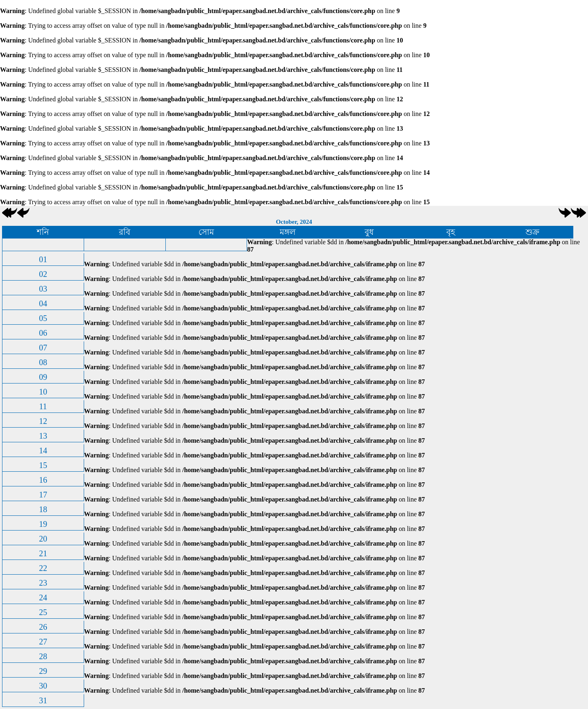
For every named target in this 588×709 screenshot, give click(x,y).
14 (43, 450)
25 (43, 612)
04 (43, 303)
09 (43, 377)
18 (43, 509)
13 (43, 436)
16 (43, 480)
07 (43, 348)
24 (43, 598)
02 (43, 274)
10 (43, 392)
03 (43, 289)
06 (43, 333)
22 (43, 568)
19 (43, 524)
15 (43, 465)
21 (43, 553)
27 (43, 642)
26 (43, 627)
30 (43, 686)
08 (43, 362)
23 (43, 583)
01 (43, 259)
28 (43, 656)
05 (43, 318)
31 (43, 700)
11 (43, 406)
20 (43, 539)
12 (43, 421)
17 (43, 495)
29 (43, 671)
